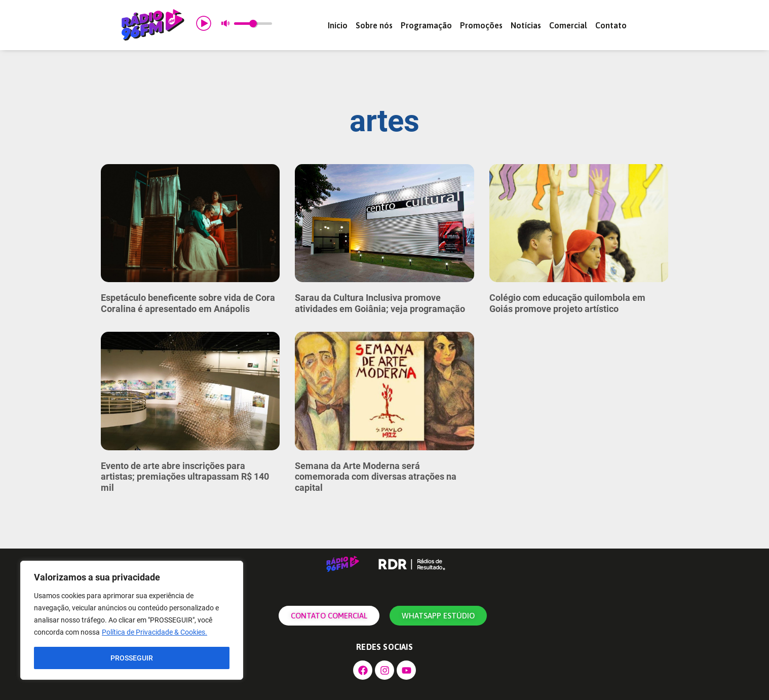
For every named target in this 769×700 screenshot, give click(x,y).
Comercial (568, 25)
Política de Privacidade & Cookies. (155, 633)
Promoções (481, 25)
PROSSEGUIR (132, 658)
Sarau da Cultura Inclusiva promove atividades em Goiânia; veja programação (380, 303)
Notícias (526, 25)
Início (338, 25)
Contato (611, 25)
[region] (132, 620)
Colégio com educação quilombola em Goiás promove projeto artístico (567, 303)
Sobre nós (374, 25)
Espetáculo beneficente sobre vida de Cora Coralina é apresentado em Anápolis (188, 303)
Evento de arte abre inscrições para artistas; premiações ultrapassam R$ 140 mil (185, 477)
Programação (426, 25)
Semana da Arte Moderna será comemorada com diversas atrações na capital (376, 477)
